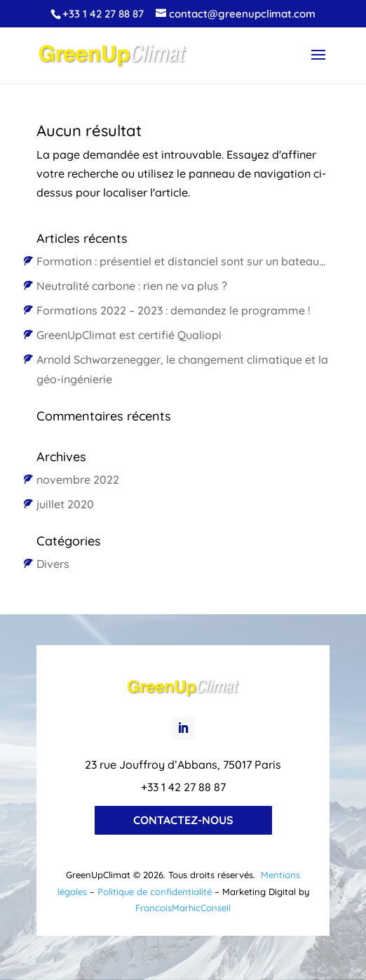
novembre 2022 (78, 479)
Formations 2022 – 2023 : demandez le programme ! (173, 310)
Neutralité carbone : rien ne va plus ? (132, 286)
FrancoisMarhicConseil (183, 908)
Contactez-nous (183, 820)
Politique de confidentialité (155, 892)
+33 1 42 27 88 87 (103, 14)
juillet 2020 (65, 504)
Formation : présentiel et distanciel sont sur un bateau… (181, 261)
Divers (53, 564)
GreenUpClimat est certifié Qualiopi (129, 335)
